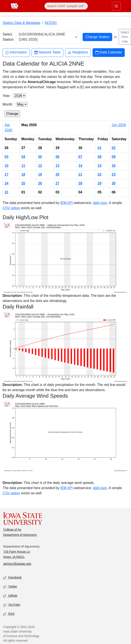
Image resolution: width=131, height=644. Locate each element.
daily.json (100, 203)
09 (114, 157)
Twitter (10, 587)
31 (6, 192)
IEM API (67, 203)
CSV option (11, 208)
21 (80, 174)
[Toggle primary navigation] (116, 6)
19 (40, 174)
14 (80, 166)
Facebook (12, 578)
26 (40, 183)
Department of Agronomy (20, 535)
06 (58, 157)
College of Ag (12, 530)
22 (100, 174)
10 (6, 166)
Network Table (47, 52)
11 (23, 166)
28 (80, 183)
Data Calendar (109, 52)
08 (100, 157)
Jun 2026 (119, 125)
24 (6, 183)
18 (23, 174)
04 (23, 157)
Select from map (125, 37)
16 (114, 166)
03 (6, 157)
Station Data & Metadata (21, 23)
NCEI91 (51, 23)
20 (58, 174)
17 (6, 174)
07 (80, 157)
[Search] (66, 6)
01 (100, 148)
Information (16, 52)
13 (58, 166)
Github (10, 596)
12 (40, 166)
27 (58, 183)
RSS (9, 614)
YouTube (12, 605)
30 (114, 183)
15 (100, 166)
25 (23, 183)
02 (114, 148)
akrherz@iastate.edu (17, 564)
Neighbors (78, 52)
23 (114, 174)
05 (40, 157)
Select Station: (8, 37)
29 (100, 183)
